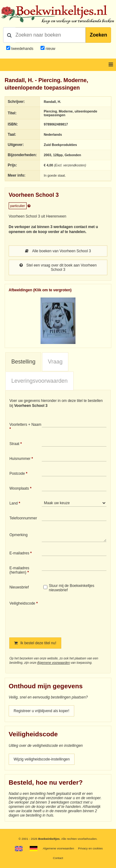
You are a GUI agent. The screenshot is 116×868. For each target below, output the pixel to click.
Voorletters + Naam (25, 425)
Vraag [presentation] (55, 362)
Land (13, 503)
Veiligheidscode (22, 603)
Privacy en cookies (90, 848)
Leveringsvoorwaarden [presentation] (39, 381)
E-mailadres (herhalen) (19, 570)
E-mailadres (19, 553)
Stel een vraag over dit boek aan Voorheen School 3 (58, 267)
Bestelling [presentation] (23, 362)
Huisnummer (20, 459)
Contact (58, 858)
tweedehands (22, 49)
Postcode (17, 474)
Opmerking (18, 535)
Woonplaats (19, 488)
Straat (14, 444)
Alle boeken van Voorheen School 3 (58, 251)
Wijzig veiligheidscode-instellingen (42, 759)
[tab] (23, 362)
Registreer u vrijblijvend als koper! (41, 711)
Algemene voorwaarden (54, 663)
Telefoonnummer (23, 518)
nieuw (50, 49)
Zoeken (98, 35)
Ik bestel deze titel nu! (35, 643)
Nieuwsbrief (19, 587)
